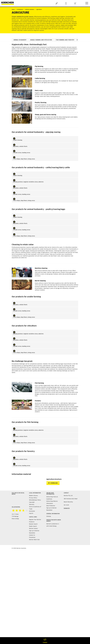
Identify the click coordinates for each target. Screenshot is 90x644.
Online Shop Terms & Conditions (52, 498)
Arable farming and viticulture (41, 40)
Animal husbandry (20, 40)
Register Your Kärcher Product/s (35, 521)
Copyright (32, 502)
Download (53, 483)
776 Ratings (15, 517)
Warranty (32, 505)
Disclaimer (32, 511)
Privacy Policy (33, 498)
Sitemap (49, 516)
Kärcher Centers (33, 529)
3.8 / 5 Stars (15, 514)
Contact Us (32, 535)
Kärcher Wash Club (34, 540)
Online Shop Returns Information (52, 502)
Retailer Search (33, 524)
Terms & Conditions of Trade (35, 508)
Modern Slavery (33, 496)
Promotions (32, 537)
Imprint (31, 513)
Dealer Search (33, 526)
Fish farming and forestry (65, 40)
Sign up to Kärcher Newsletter (34, 532)
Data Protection (51, 506)
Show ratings (15, 519)
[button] (77, 40)
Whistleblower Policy (35, 500)
